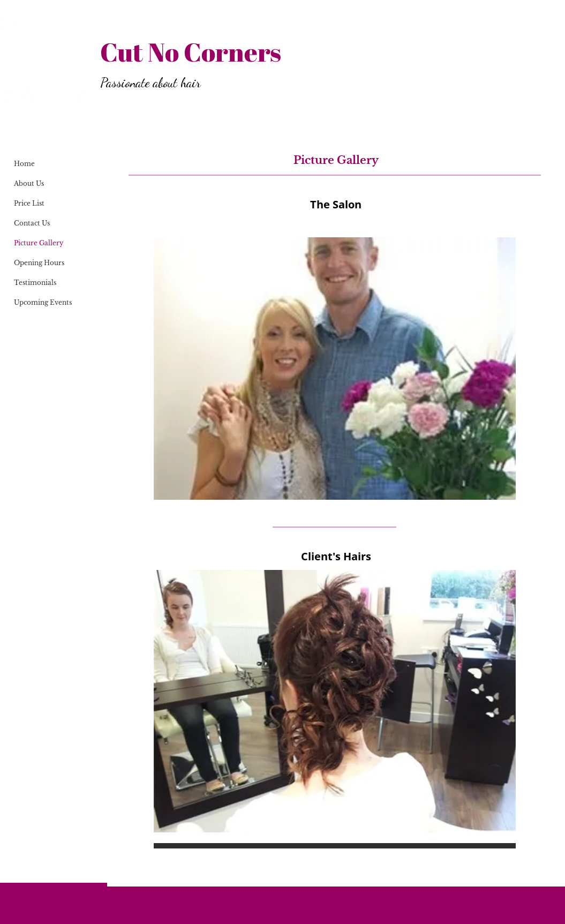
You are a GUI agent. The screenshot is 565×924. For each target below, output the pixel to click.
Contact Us (32, 223)
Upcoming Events (43, 302)
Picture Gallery (39, 243)
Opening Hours (39, 263)
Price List (29, 203)
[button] (335, 369)
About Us (29, 183)
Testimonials (35, 283)
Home (24, 164)
